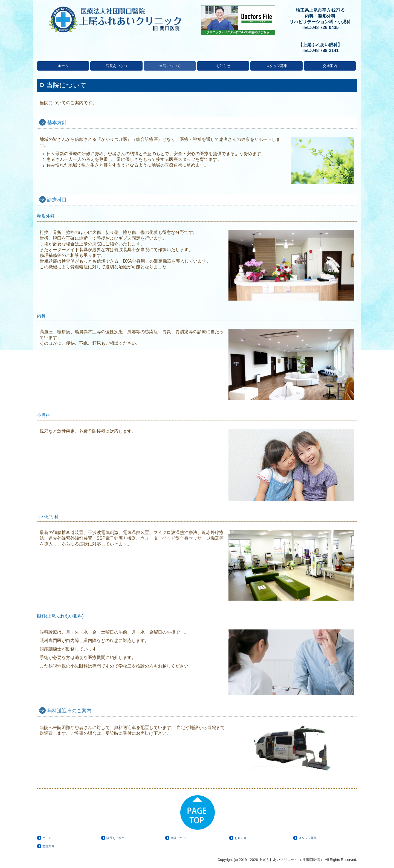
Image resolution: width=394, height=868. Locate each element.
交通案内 (330, 66)
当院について (170, 66)
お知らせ (223, 66)
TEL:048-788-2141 (320, 50)
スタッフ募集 (277, 66)
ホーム (63, 66)
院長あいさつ (117, 66)
